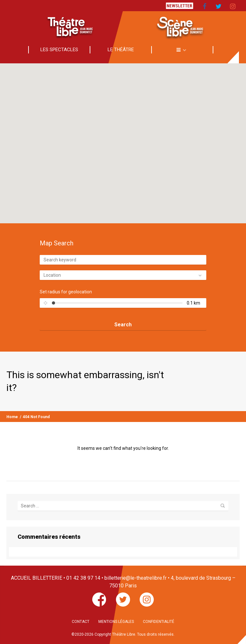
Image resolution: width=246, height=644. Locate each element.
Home (12, 417)
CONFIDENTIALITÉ (159, 622)
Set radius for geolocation (66, 292)
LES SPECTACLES (59, 50)
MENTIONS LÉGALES (116, 622)
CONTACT (81, 622)
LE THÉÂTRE (121, 50)
